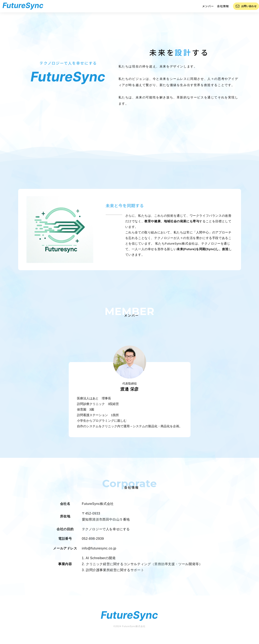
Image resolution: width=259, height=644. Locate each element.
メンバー (204, 8)
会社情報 (218, 8)
